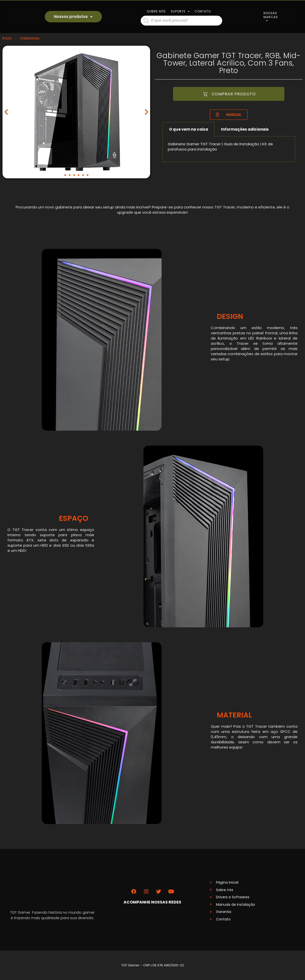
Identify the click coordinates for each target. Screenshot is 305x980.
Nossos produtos (73, 17)
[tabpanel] (229, 149)
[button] (65, 175)
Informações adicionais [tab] (245, 129)
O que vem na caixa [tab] (189, 129)
